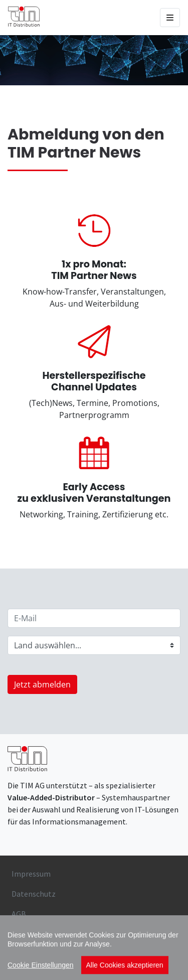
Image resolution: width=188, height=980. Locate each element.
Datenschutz (34, 894)
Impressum (31, 874)
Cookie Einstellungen (41, 974)
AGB (19, 914)
